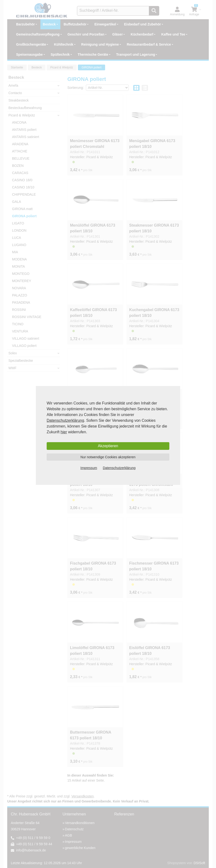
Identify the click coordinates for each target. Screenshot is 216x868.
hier (64, 432)
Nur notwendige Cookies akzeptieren (108, 457)
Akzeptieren (108, 446)
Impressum (89, 468)
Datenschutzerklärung (65, 420)
